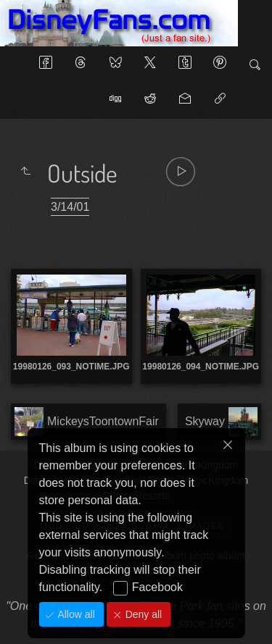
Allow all (75, 614)
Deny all (142, 614)
